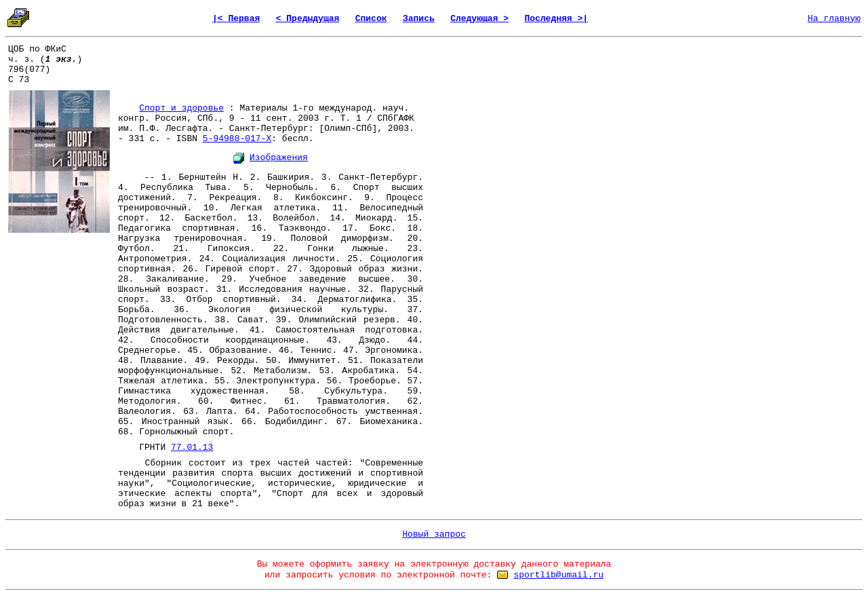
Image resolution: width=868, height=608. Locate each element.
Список (371, 19)
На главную (834, 19)
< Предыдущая (308, 19)
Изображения (279, 158)
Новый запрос (434, 534)
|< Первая (236, 19)
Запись (419, 19)
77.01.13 (192, 448)
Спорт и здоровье (181, 108)
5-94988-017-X (237, 139)
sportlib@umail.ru (558, 575)
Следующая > (479, 19)
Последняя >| (556, 19)
